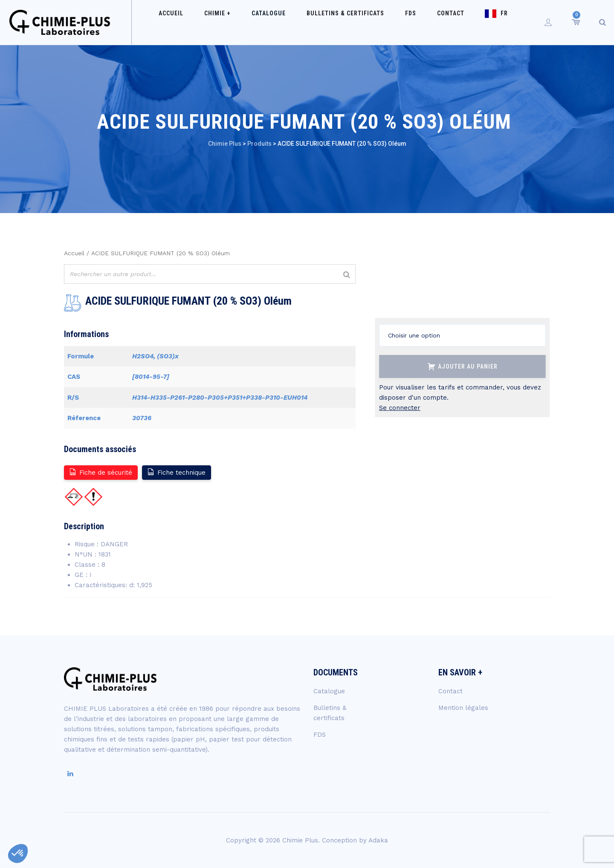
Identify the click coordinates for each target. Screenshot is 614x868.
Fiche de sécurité (100, 472)
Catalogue (282, 22)
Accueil (201, 22)
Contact (438, 22)
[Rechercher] (347, 275)
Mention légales (463, 708)
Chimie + (239, 22)
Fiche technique (176, 472)
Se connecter (400, 408)
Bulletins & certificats (350, 22)
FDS (407, 22)
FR (484, 22)
